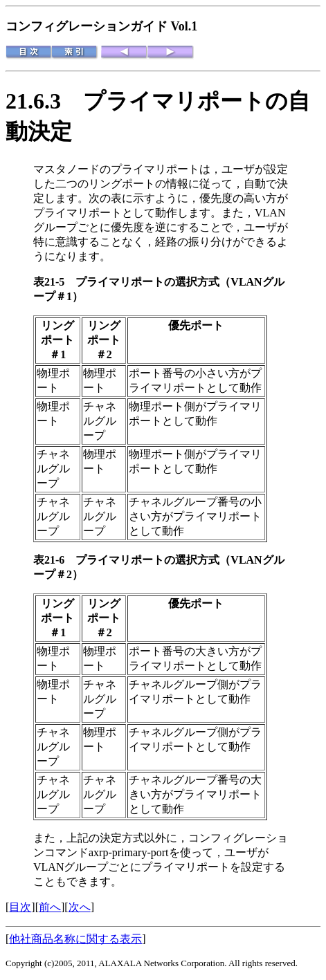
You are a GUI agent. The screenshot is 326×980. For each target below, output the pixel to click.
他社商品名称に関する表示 (75, 939)
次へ (80, 907)
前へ (50, 907)
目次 (20, 907)
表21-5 (54, 282)
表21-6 (54, 560)
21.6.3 (44, 101)
